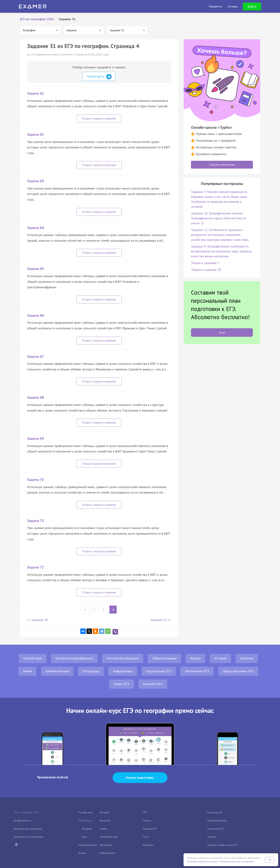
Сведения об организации (28, 837)
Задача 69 (36, 438)
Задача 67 (36, 356)
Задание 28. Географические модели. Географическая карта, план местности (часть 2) (218, 218)
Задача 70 (36, 480)
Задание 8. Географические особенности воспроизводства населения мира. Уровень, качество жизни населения (221, 251)
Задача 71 (36, 521)
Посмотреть (99, 77)
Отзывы (212, 837)
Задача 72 (36, 567)
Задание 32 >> (161, 620)
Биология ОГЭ (153, 684)
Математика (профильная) (74, 658)
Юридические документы (28, 829)
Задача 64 (36, 228)
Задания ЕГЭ (150, 829)
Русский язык (33, 658)
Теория (147, 821)
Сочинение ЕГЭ (216, 829)
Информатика (123, 671)
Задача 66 (36, 315)
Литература (91, 671)
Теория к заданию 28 (206, 270)
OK (270, 860)
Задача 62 (36, 134)
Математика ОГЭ (197, 671)
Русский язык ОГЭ (159, 671)
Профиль (87, 829)
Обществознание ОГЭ (238, 671)
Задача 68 (36, 397)
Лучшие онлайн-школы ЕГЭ (222, 845)
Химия (27, 671)
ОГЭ (145, 812)
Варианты (148, 845)
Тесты (146, 837)
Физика (195, 658)
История (220, 658)
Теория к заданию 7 (205, 263)
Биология (247, 658)
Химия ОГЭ (122, 684)
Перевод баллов (217, 821)
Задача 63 (36, 181)
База (84, 837)
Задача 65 (36, 269)
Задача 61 (36, 93)
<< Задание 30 (38, 620)
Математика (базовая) (123, 658)
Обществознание (164, 658)
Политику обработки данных (203, 862)
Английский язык (57, 671)
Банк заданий (215, 812)
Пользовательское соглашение (237, 862)
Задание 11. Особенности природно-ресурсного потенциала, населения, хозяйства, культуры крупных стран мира (220, 235)
